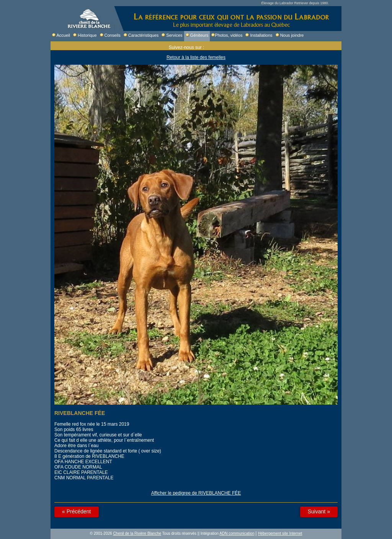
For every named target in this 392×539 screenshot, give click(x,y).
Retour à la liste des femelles (196, 57)
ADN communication (237, 533)
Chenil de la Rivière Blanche (137, 533)
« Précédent (77, 511)
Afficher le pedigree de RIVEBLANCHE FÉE (196, 493)
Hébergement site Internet (280, 533)
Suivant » (319, 511)
